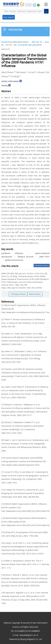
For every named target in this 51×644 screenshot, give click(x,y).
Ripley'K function (26, 257)
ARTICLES (6, 49)
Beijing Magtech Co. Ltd (31, 639)
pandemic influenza (12, 253)
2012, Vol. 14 (37, 42)
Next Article (35, 294)
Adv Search (9, 17)
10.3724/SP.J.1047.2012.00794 (30, 45)
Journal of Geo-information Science (15, 42)
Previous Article (18, 294)
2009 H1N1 (44, 257)
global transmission (14, 260)
